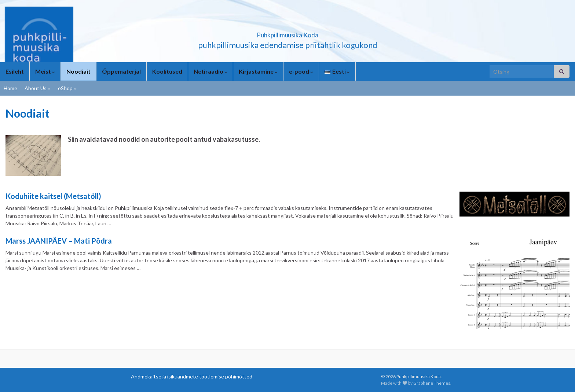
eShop (67, 88)
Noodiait (78, 71)
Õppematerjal (121, 71)
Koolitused (167, 71)
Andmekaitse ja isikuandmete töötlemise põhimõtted (192, 376)
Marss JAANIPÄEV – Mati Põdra (59, 241)
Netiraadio (210, 71)
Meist (45, 71)
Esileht (15, 71)
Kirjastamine (258, 71)
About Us (38, 88)
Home (10, 88)
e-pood (301, 71)
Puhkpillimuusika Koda (287, 33)
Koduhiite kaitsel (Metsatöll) (53, 196)
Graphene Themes (432, 383)
